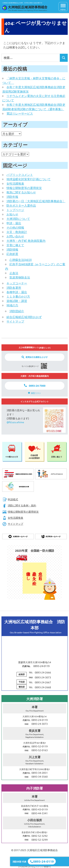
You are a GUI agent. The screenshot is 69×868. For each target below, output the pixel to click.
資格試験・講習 (17, 301)
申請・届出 (14, 223)
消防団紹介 (17, 311)
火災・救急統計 (17, 232)
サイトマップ (15, 321)
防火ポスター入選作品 (21, 205)
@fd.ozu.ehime (15, 422)
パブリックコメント (20, 175)
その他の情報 (15, 227)
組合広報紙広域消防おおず (24, 317)
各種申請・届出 (17, 292)
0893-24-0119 (43, 861)
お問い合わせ (15, 236)
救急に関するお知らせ (21, 192)
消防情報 (12, 249)
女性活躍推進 (15, 183)
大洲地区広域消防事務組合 (42, 850)
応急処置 (12, 254)
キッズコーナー (17, 283)
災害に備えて (15, 245)
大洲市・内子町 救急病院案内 (26, 241)
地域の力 (12, 305)
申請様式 (10, 499)
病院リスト (36, 393)
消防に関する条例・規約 (19, 505)
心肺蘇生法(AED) (21, 260)
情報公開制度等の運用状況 (24, 188)
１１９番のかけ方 (18, 296)
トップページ (15, 210)
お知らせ (12, 214)
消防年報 (12, 197)
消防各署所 (14, 287)
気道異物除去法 (20, 277)
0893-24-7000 (37, 386)
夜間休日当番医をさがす (37, 357)
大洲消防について (18, 219)
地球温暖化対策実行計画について (29, 179)
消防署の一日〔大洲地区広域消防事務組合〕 (36, 201)
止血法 (14, 273)
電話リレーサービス (20, 113)
